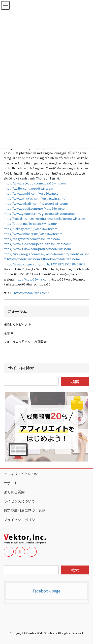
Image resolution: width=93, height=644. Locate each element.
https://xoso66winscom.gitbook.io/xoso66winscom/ (44, 259)
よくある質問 (14, 492)
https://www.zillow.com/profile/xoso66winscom (37, 249)
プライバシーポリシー (21, 520)
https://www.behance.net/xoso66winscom (33, 234)
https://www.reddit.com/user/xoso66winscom (36, 208)
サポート (11, 483)
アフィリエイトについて (23, 474)
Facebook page (47, 591)
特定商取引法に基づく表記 (25, 510)
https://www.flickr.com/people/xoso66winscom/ (37, 244)
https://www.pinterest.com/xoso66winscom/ (35, 198)
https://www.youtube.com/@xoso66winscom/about (40, 214)
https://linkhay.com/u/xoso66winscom (31, 229)
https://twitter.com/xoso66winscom (28, 188)
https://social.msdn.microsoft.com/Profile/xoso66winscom (44, 219)
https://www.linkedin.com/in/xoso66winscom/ (36, 203)
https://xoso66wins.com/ (33, 279)
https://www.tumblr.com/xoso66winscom (32, 193)
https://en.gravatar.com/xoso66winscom (32, 239)
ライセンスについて (19, 501)
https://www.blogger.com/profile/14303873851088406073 (45, 264)
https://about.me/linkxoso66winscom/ (30, 223)
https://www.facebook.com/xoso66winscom (35, 183)
